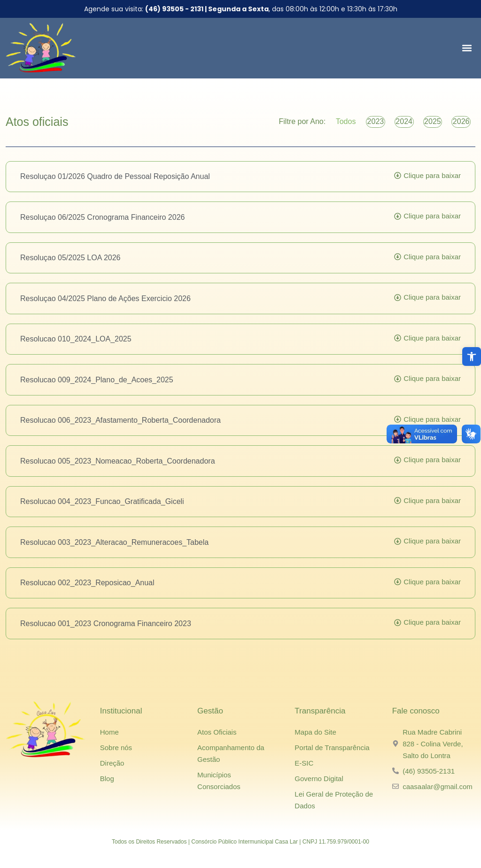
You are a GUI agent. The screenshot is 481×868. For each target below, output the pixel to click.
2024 (389, 125)
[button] (467, 48)
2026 (458, 125)
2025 (424, 125)
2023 (355, 125)
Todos (319, 125)
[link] (472, 356)
